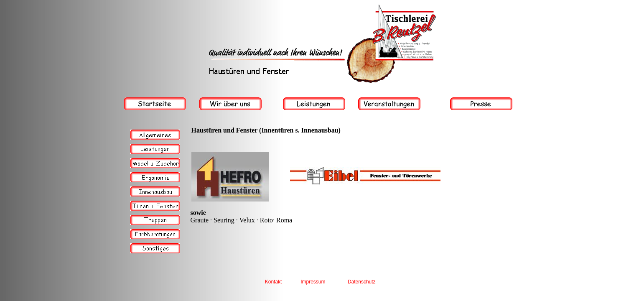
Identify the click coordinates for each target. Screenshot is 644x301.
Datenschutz (362, 282)
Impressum (313, 282)
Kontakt (274, 282)
